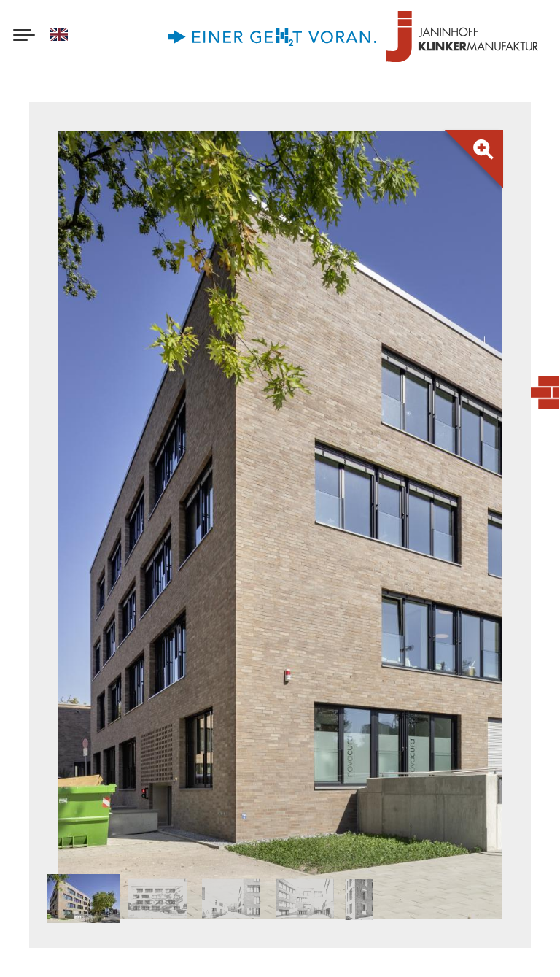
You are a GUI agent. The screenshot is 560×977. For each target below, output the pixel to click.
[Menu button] (24, 36)
